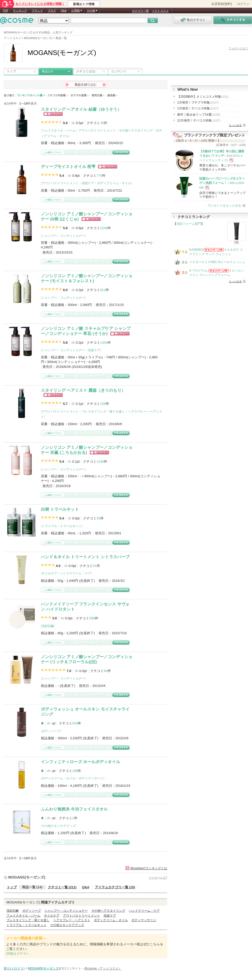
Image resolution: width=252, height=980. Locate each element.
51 (95, 566)
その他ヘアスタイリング (136, 130)
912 (103, 290)
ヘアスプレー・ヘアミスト (72, 920)
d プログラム (198, 270)
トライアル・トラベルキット (62, 526)
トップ (11, 71)
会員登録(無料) (222, 4)
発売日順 (98, 95)
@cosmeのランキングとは (149, 868)
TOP (5, 11)
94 (105, 671)
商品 (47, 71)
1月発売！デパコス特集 (198, 108)
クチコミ (86, 71)
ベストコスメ (160, 11)
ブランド (37, 11)
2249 (104, 228)
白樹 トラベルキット (60, 509)
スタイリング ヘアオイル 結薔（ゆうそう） (81, 109)
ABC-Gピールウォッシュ (228, 262)
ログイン (243, 4)
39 (102, 123)
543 (75, 723)
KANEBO (196, 250)
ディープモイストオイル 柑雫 (68, 167)
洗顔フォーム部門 (189, 224)
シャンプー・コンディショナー (63, 236)
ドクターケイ (199, 262)
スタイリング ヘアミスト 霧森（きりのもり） (83, 390)
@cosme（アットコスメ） (103, 968)
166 (75, 771)
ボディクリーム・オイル (114, 183)
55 (98, 518)
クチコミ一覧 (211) (62, 887)
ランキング (20, 11)
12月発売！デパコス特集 (199, 120)
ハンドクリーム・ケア (76, 573)
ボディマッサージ (91, 778)
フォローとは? (158, 878)
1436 (100, 461)
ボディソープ (51, 731)
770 (99, 176)
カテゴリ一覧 (140, 11)
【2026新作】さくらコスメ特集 (203, 97)
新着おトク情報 (84, 4)
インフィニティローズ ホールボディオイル (80, 762)
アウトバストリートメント (97, 130)
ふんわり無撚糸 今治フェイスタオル (74, 809)
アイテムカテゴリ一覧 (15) (115, 887)
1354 (104, 343)
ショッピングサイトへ (53, 114)
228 (103, 404)
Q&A (64, 11)
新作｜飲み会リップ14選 (199, 115)
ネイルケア (49, 573)
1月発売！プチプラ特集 (198, 102)
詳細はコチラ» (17, 953)
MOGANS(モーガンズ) (27, 877)
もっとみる (235, 125)
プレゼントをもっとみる (224, 206)
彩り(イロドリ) (14, 968)
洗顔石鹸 (48, 626)
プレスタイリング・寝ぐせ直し (103, 412)
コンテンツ (119, 71)
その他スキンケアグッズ (59, 826)
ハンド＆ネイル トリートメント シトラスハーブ (85, 557)
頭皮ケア (88, 183)
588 (92, 618)
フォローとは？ (238, 48)
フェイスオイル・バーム (59, 130)
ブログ (52, 11)
